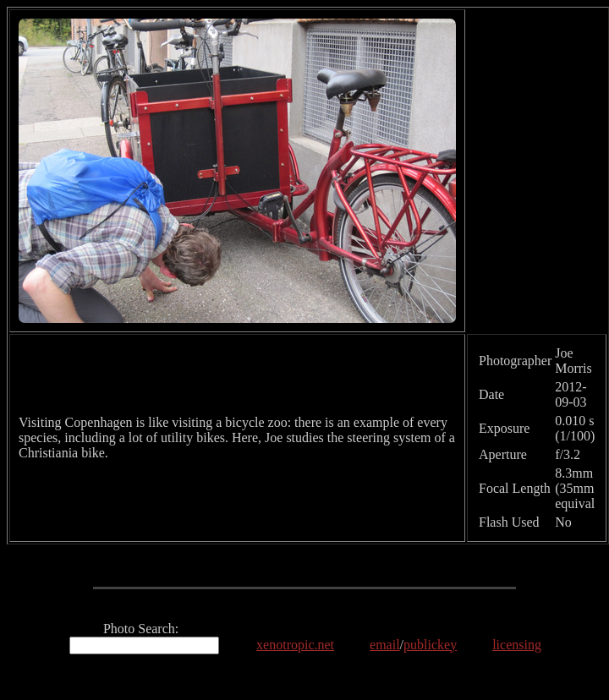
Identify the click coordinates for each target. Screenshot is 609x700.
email (385, 645)
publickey (430, 645)
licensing (517, 645)
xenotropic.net (295, 645)
